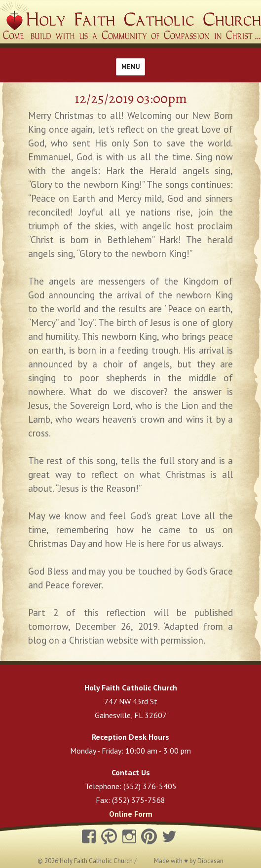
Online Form (131, 814)
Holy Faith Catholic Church (97, 861)
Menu (130, 67)
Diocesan (210, 861)
